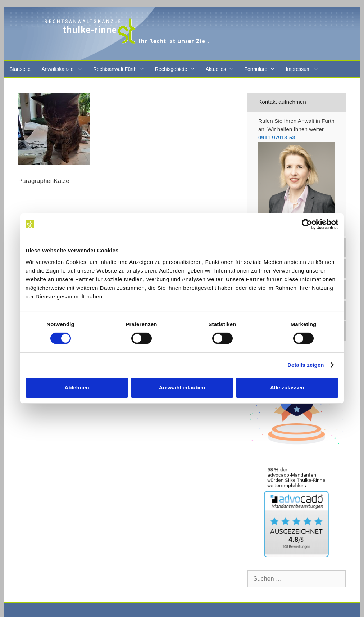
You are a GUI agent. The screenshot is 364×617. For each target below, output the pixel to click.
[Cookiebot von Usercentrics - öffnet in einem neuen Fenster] (307, 224)
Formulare (262, 69)
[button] (297, 102)
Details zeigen (306, 365)
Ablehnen (77, 388)
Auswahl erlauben (182, 388)
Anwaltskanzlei (65, 69)
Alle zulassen (287, 388)
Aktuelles (222, 69)
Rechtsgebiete (178, 69)
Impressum (304, 69)
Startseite (20, 69)
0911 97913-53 (277, 137)
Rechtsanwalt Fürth (121, 69)
